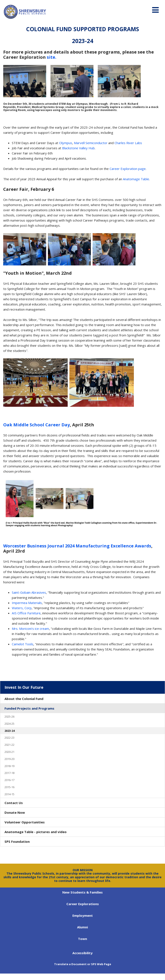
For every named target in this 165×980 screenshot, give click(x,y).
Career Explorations (83, 904)
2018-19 (9, 766)
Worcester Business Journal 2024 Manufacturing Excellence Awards (77, 546)
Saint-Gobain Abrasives (29, 592)
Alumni (82, 927)
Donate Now (15, 812)
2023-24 (10, 731)
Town (82, 939)
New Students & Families (82, 892)
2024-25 (9, 724)
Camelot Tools (23, 644)
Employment (83, 915)
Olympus (66, 143)
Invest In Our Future (24, 687)
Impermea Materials (27, 603)
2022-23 (9, 738)
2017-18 (9, 773)
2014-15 (9, 794)
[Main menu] (155, 10)
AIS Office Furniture (26, 613)
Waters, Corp (22, 608)
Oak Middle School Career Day (37, 425)
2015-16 (9, 787)
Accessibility (82, 953)
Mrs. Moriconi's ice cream (30, 629)
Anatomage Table (136, 179)
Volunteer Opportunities (25, 822)
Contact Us (14, 803)
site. (52, 57)
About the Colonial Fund (24, 699)
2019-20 (9, 759)
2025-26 (9, 717)
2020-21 (9, 752)
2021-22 (9, 745)
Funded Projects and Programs (29, 708)
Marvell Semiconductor (91, 143)
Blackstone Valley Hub (78, 148)
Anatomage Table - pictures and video (36, 832)
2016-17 (9, 780)
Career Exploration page (128, 169)
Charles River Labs (128, 143)
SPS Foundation (17, 841)
